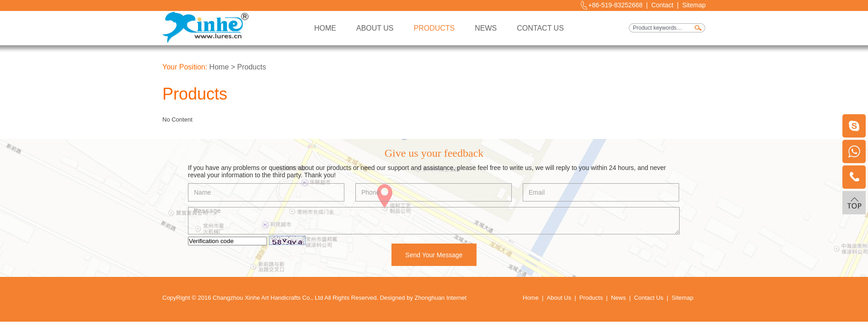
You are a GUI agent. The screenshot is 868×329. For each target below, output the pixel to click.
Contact (662, 5)
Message (434, 221)
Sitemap (694, 5)
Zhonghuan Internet (441, 298)
